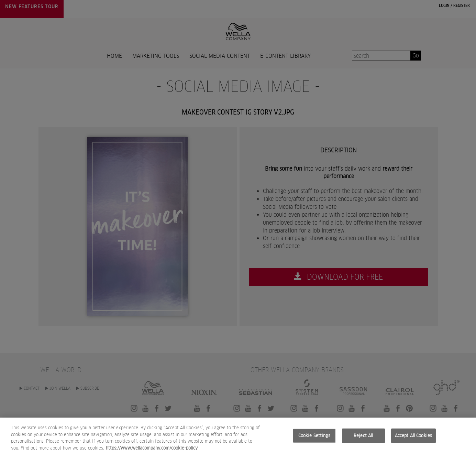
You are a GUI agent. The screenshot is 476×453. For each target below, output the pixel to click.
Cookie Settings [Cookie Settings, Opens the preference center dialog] (314, 441)
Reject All (363, 441)
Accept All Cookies (413, 441)
